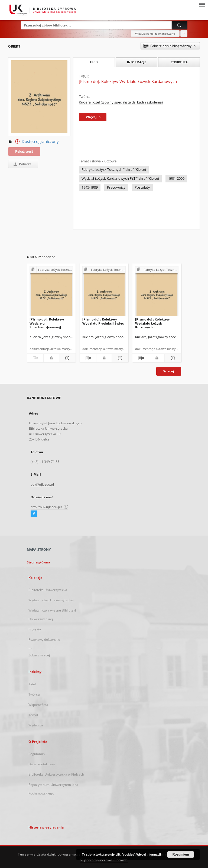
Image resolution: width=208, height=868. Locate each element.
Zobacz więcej (39, 655)
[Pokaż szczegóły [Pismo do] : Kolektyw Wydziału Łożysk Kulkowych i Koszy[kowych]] (172, 358)
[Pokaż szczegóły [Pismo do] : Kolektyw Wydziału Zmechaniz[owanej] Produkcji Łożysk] (66, 358)
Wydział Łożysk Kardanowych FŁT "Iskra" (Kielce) (120, 178)
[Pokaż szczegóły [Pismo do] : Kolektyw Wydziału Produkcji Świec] (119, 358)
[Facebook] (34, 514)
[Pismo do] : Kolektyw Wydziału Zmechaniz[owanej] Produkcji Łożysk (47, 323)
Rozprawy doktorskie (44, 640)
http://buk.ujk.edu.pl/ (49, 507)
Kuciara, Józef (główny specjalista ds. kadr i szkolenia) (121, 102)
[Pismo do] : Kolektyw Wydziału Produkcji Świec (103, 321)
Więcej (169, 371)
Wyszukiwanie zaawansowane (155, 34)
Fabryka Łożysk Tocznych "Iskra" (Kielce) (114, 170)
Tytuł (32, 684)
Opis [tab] (94, 62)
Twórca (34, 694)
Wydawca (36, 725)
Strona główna (39, 562)
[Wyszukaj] (180, 25)
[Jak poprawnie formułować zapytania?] (184, 34)
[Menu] (202, 4)
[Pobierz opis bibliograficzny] (35, 358)
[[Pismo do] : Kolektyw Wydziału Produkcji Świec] (104, 293)
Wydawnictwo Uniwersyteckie (51, 600)
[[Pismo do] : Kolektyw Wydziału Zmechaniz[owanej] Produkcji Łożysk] (51, 293)
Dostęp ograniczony (33, 142)
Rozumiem (181, 854)
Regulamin (37, 754)
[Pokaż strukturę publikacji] (51, 270)
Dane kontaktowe (42, 764)
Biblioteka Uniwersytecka (48, 590)
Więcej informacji (149, 854)
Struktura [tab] (179, 62)
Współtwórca (38, 705)
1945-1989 (90, 187)
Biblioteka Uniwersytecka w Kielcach (56, 774)
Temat (33, 715)
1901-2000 (176, 178)
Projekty (35, 629)
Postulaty (142, 187)
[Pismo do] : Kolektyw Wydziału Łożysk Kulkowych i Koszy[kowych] (152, 323)
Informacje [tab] (136, 62)
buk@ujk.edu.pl (42, 484)
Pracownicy (116, 187)
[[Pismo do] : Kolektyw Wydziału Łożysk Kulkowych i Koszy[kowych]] (157, 293)
